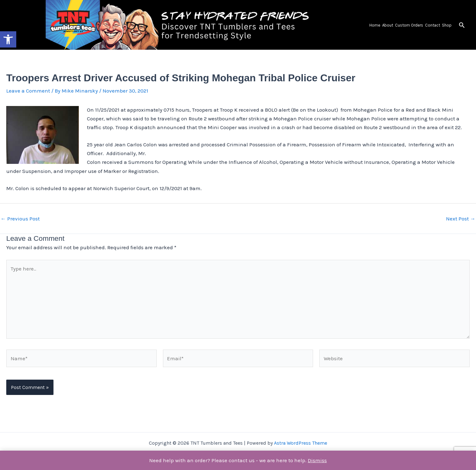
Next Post (461, 219)
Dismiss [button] (317, 460)
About (388, 25)
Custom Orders (409, 25)
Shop (447, 25)
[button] (8, 39)
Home (375, 25)
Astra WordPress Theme (301, 443)
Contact (433, 25)
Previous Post (20, 219)
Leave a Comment (28, 91)
